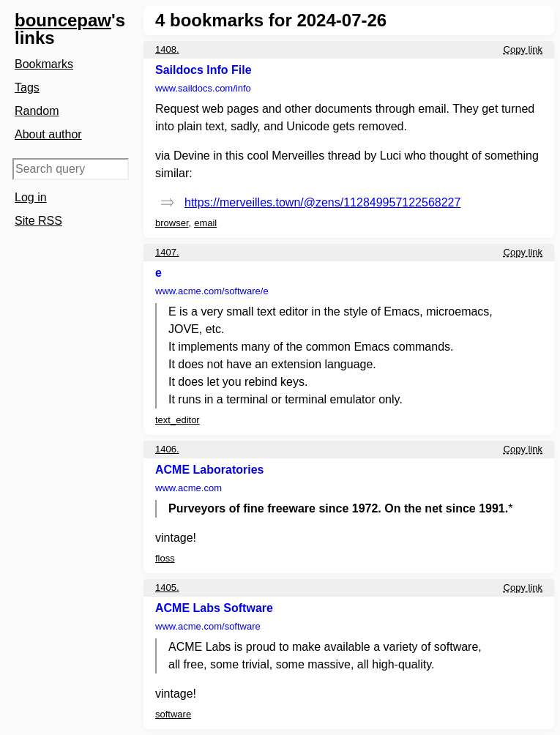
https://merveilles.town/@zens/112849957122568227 (322, 202)
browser (172, 223)
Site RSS (38, 221)
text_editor (178, 420)
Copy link (523, 49)
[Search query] (71, 169)
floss (165, 558)
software (173, 714)
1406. (167, 449)
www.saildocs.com (203, 88)
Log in (31, 197)
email (205, 223)
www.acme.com (212, 291)
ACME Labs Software (214, 608)
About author (48, 134)
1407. (167, 252)
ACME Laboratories (209, 470)
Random (37, 111)
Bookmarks (44, 64)
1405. (167, 587)
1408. (167, 49)
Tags (27, 87)
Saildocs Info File (204, 70)
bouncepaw (63, 20)
